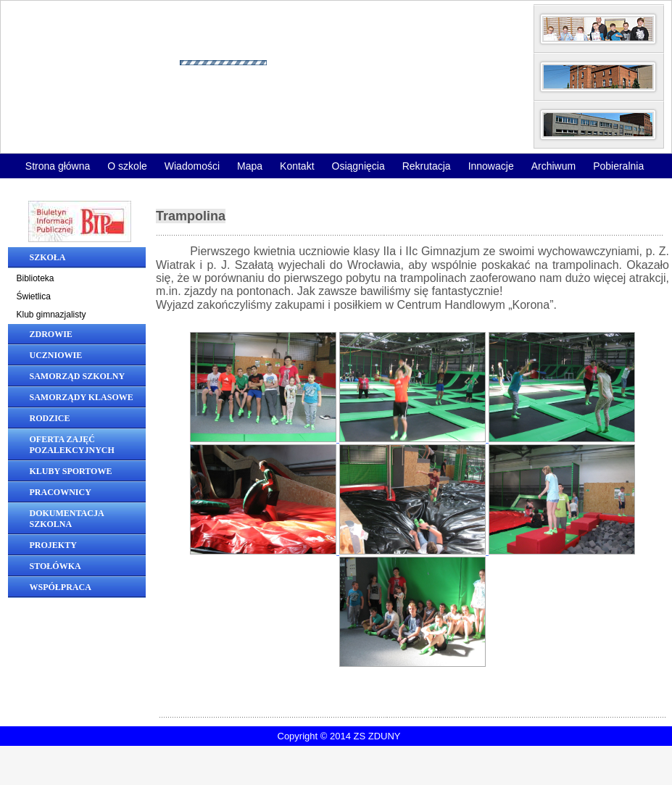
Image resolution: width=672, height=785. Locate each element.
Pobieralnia (618, 166)
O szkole (127, 166)
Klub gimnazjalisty (51, 315)
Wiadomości (192, 166)
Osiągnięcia (358, 166)
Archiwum (553, 166)
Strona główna (58, 166)
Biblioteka (36, 278)
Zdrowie (51, 334)
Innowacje (491, 166)
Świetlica (34, 296)
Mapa (250, 166)
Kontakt (297, 166)
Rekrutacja (427, 166)
